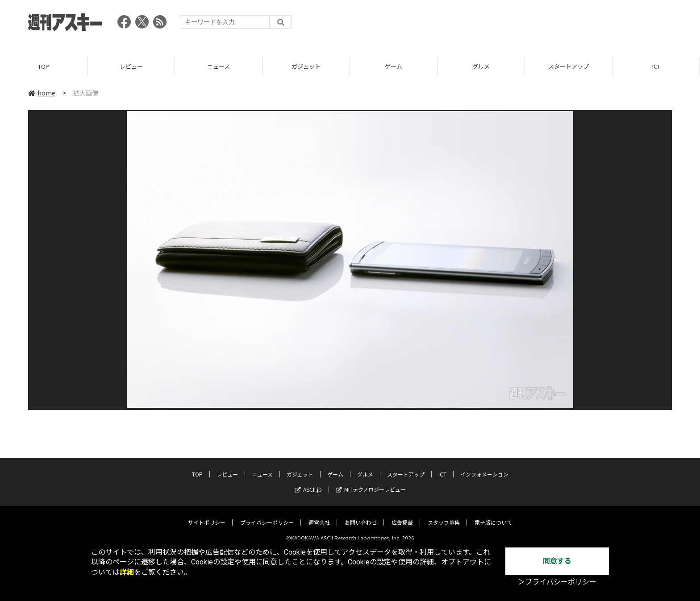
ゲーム (394, 67)
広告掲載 (402, 515)
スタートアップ (569, 67)
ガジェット (306, 67)
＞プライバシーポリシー (557, 582)
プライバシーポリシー (267, 515)
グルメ (481, 67)
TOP (44, 67)
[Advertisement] (509, 25)
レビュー (131, 67)
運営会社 (319, 515)
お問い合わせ (361, 515)
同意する (557, 561)
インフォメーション (484, 467)
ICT (656, 67)
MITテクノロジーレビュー (371, 482)
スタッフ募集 (444, 515)
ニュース (219, 67)
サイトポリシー (207, 515)
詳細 (127, 572)
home (42, 93)
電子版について (493, 515)
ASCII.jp (308, 482)
